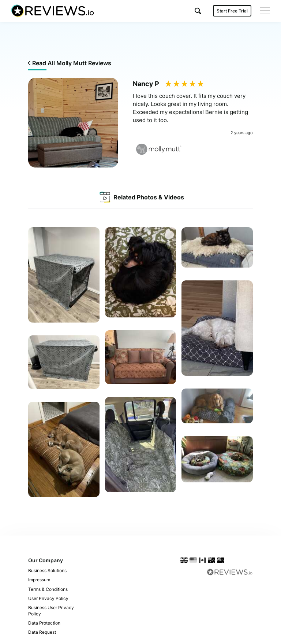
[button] (198, 11)
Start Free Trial (232, 11)
